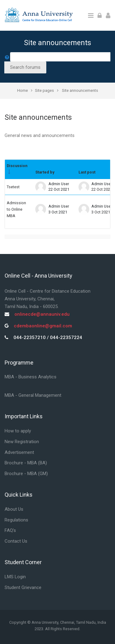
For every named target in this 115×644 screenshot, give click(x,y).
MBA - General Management (33, 395)
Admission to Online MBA (16, 209)
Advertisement (19, 452)
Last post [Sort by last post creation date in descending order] (87, 172)
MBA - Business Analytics (31, 377)
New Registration (22, 442)
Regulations (16, 520)
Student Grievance (23, 587)
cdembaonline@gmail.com (43, 326)
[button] (7, 57)
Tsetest (13, 187)
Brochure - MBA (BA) (26, 463)
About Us (14, 509)
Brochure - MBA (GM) (26, 474)
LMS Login (15, 577)
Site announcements (80, 90)
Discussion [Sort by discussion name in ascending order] (17, 166)
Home (23, 90)
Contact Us (16, 541)
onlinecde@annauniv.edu (42, 314)
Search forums (25, 67)
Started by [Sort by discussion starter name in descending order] (45, 172)
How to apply (18, 431)
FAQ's (10, 530)
